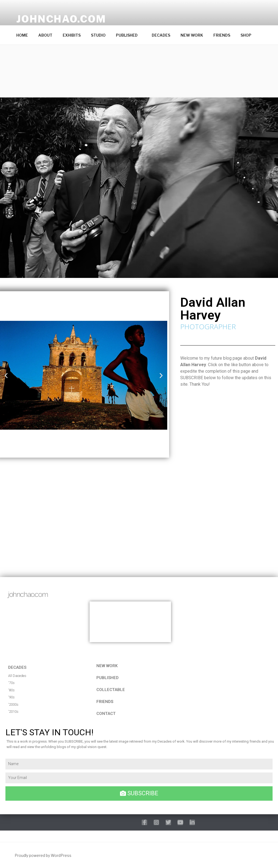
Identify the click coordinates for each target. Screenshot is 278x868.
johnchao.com (61, 19)
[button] (139, 71)
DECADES (161, 35)
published (108, 678)
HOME (22, 35)
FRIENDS (222, 35)
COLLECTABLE (111, 690)
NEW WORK (192, 35)
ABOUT (45, 35)
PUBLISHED (129, 35)
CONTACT (106, 714)
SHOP (246, 35)
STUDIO (98, 35)
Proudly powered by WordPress (43, 855)
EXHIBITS (72, 35)
